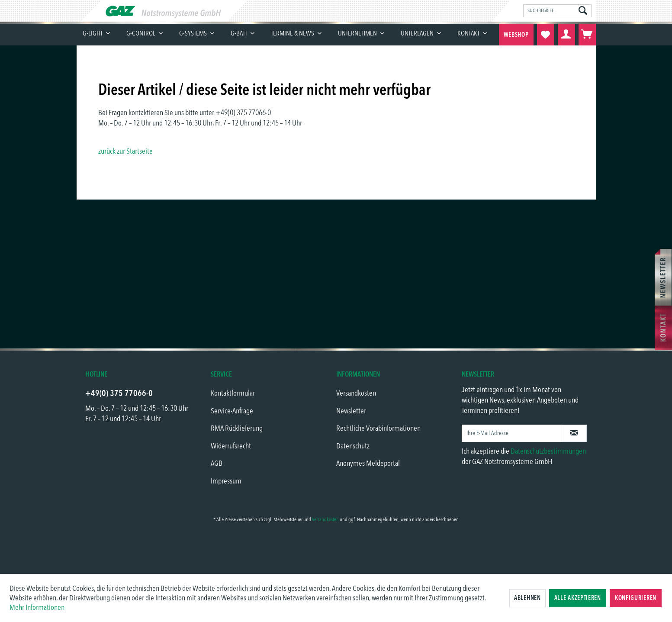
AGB (217, 464)
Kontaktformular (233, 393)
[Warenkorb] (587, 35)
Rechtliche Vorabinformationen (378, 429)
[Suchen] (583, 11)
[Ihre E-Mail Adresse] (512, 433)
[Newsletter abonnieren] (574, 433)
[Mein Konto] (566, 35)
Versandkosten (356, 393)
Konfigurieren (636, 598)
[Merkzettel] (546, 35)
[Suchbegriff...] (557, 11)
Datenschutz (353, 446)
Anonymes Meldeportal (368, 464)
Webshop (516, 35)
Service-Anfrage (232, 411)
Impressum (226, 481)
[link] (336, 549)
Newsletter (351, 411)
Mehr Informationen (37, 608)
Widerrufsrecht (231, 446)
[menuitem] (557, 11)
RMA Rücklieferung (237, 429)
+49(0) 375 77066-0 (119, 394)
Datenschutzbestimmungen (548, 451)
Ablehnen (527, 598)
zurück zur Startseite (125, 151)
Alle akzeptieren (578, 598)
